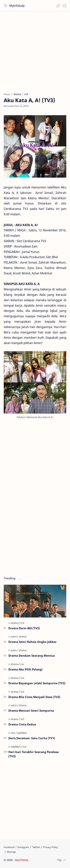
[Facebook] (9, 847)
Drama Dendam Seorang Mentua (32, 656)
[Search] (64, 6)
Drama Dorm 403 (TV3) (24, 628)
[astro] (15, 637)
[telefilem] (22, 733)
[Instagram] (23, 847)
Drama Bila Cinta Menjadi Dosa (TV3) (34, 697)
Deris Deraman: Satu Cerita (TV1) (32, 738)
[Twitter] (36, 847)
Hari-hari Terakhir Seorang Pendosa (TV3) (34, 754)
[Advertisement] (35, 50)
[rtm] (14, 733)
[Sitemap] (11, 852)
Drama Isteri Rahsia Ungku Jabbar (32, 642)
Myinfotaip (17, 6)
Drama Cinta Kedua (22, 724)
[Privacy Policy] (50, 847)
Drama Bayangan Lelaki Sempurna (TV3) (37, 683)
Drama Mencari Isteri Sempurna (31, 711)
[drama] (15, 623)
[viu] (22, 664)
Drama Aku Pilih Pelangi (25, 669)
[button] (58, 6)
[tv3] (22, 623)
